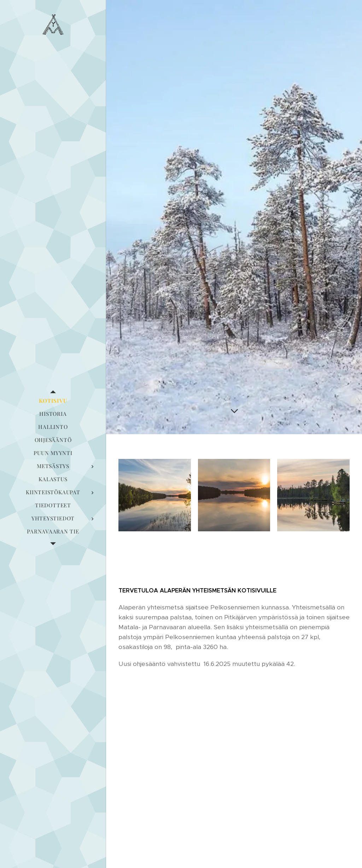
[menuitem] (53, 401)
